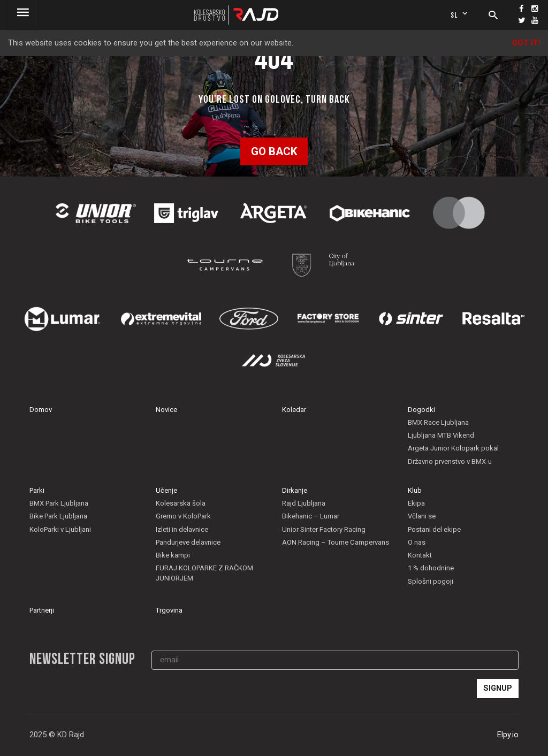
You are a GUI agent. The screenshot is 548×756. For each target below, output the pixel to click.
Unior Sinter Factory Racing (324, 529)
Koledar (294, 410)
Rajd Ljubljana (304, 503)
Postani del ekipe (434, 529)
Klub (415, 490)
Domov (41, 410)
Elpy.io (508, 735)
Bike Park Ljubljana (58, 516)
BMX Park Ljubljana (59, 503)
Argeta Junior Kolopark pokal (453, 448)
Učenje (166, 490)
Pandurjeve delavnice (188, 542)
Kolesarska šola (181, 503)
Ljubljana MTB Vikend (441, 435)
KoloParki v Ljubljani (60, 529)
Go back (274, 151)
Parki (37, 490)
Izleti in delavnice (182, 529)
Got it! (526, 43)
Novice (166, 410)
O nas (417, 542)
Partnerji (42, 610)
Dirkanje (295, 490)
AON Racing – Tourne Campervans (336, 542)
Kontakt (420, 555)
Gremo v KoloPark (183, 516)
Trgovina (169, 610)
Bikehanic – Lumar (311, 516)
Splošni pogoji (431, 581)
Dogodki (421, 410)
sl (460, 14)
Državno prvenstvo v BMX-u (450, 461)
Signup (498, 688)
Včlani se (422, 516)
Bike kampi (173, 555)
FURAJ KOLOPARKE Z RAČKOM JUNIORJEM (204, 573)
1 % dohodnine (431, 568)
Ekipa (416, 503)
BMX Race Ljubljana (438, 422)
